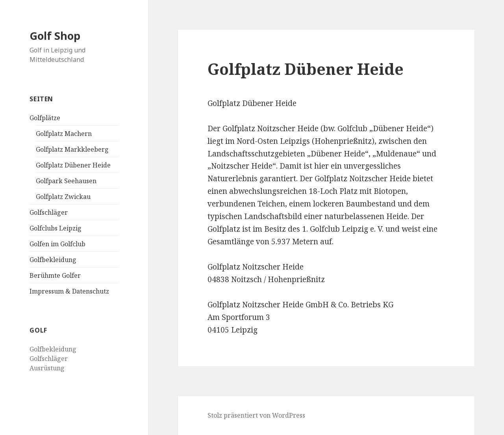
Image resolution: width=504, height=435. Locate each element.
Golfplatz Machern (64, 134)
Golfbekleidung (53, 260)
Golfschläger (49, 212)
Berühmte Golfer (55, 275)
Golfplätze (45, 118)
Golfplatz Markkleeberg (72, 149)
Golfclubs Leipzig (56, 228)
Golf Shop (55, 36)
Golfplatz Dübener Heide (73, 165)
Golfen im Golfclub (57, 244)
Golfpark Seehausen (66, 181)
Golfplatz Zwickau (63, 197)
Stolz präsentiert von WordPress (256, 415)
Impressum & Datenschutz (69, 291)
